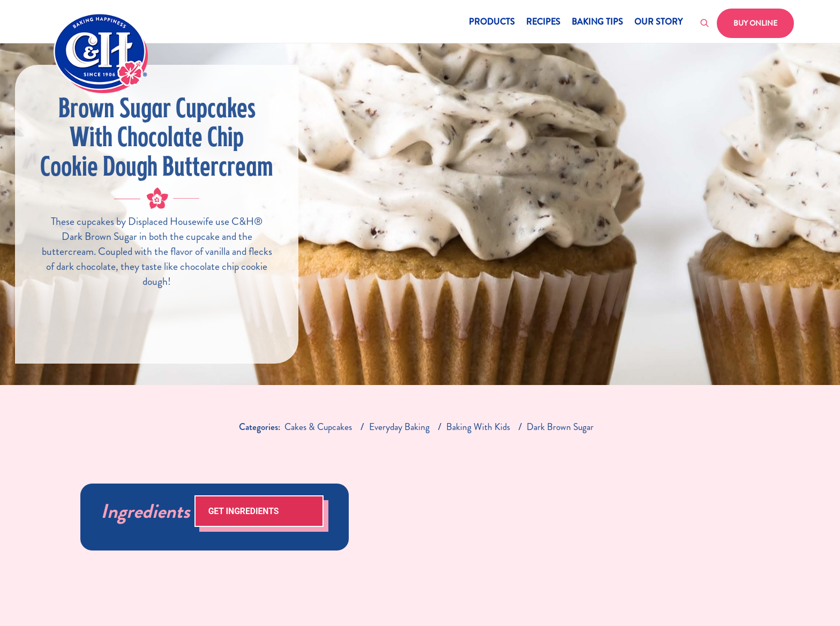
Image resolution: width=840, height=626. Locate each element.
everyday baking (399, 427)
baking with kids (478, 427)
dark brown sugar (560, 427)
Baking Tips (597, 23)
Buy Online (755, 23)
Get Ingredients (244, 511)
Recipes (543, 23)
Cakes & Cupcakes (318, 427)
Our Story (658, 23)
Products (492, 23)
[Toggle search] (705, 24)
